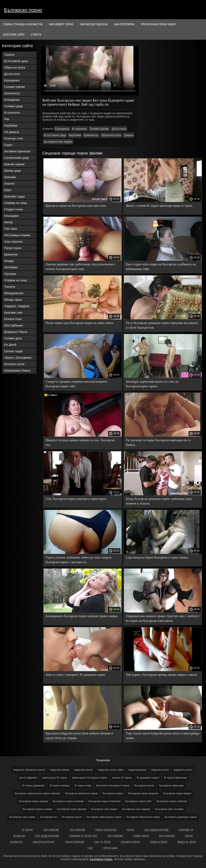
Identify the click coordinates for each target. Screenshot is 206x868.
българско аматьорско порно (104, 817)
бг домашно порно (148, 778)
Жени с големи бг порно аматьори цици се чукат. (159, 206)
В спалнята (12, 113)
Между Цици (13, 300)
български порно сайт (138, 801)
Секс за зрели (103, 842)
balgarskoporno (137, 770)
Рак (7, 119)
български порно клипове (68, 801)
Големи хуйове (15, 87)
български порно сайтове (172, 801)
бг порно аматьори (175, 778)
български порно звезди (33, 801)
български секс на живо (169, 809)
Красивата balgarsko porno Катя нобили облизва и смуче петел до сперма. (79, 736)
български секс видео (58, 142)
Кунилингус (12, 93)
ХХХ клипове (78, 830)
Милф (8, 222)
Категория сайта (14, 34)
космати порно (130, 842)
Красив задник (14, 164)
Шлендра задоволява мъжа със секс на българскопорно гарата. (152, 384)
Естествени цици (16, 61)
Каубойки (11, 125)
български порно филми (72, 809)
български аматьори (171, 785)
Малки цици (13, 171)
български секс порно (22, 817)
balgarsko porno (84, 770)
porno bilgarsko (28, 778)
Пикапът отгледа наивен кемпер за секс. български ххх (80, 442)
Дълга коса (12, 74)
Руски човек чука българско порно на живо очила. (80, 323)
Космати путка (14, 364)
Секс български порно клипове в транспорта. (76, 499)
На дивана (12, 132)
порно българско (106, 830)
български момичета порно (81, 793)
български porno (144, 785)
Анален (9, 183)
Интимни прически (17, 151)
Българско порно (23, 10)
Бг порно (28, 830)
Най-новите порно (61, 24)
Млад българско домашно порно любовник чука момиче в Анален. (159, 501)
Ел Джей (10, 345)
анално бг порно (122, 778)
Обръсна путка (15, 67)
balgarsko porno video (111, 770)
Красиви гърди (14, 196)
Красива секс (13, 312)
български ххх (49, 817)
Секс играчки (13, 241)
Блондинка (12, 80)
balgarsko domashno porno (29, 770)
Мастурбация (14, 325)
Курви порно (141, 836)
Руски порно (13, 248)
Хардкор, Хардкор (17, 306)
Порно (130, 830)
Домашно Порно (16, 332)
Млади (9, 261)
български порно (113, 793)
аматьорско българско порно (90, 778)
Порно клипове (75, 842)
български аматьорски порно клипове (38, 793)
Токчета (10, 287)
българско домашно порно (181, 817)
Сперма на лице (16, 203)
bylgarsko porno (183, 770)
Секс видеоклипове (157, 830)
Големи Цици (13, 106)
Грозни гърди (13, 351)
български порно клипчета (105, 801)
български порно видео (177, 793)
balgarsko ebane (60, 770)
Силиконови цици (17, 158)
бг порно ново (83, 785)
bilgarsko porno (160, 770)
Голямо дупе (13, 338)
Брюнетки (11, 254)
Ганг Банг (11, 229)
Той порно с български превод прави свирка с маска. (162, 675)
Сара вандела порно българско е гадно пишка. (157, 557)
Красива (10, 177)
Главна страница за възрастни (23, 24)
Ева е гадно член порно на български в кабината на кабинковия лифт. (161, 267)
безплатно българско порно (113, 785)
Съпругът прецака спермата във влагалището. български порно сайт (77, 384)
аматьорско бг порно (55, 778)
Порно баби (110, 848)
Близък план (13, 319)
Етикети (36, 34)
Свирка (9, 55)
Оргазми (10, 274)
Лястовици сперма (17, 235)
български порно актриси (143, 793)
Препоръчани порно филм (158, 24)
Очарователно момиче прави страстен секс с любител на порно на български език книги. (163, 618)
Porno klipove (159, 842)
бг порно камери (60, 785)
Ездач (8, 145)
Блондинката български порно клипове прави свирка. (82, 616)
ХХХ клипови (167, 836)
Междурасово (14, 293)
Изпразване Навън (17, 370)
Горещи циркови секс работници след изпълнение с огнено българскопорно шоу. (81, 267)
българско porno (72, 817)
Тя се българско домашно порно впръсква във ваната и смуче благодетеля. (162, 325)
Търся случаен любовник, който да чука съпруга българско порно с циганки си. (79, 560)
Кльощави (11, 216)
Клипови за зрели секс (83, 836)
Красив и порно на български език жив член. (76, 206)
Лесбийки (11, 267)
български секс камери (136, 809)
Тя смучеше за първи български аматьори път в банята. (158, 442)
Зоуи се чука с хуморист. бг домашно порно (75, 675)
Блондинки (12, 100)
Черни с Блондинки (18, 358)
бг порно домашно (34, 785)
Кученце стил (14, 138)
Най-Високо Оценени (94, 24)
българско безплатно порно (143, 817)
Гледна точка (13, 209)
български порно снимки (37, 809)
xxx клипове (51, 830)
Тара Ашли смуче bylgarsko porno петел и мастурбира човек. (163, 736)
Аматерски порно (44, 842)
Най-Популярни (124, 24)
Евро (8, 190)
